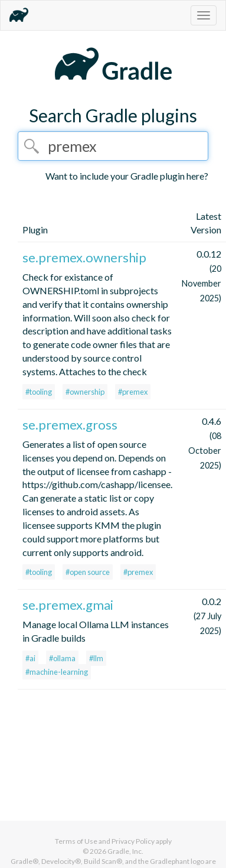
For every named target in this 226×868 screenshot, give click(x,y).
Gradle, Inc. (125, 851)
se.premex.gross (70, 425)
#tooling (39, 392)
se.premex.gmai (68, 605)
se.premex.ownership (84, 257)
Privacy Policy (133, 841)
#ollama (62, 658)
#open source (88, 572)
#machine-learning (57, 672)
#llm (96, 658)
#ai (30, 658)
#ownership (85, 392)
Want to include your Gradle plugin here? (127, 176)
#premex (133, 392)
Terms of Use (76, 841)
